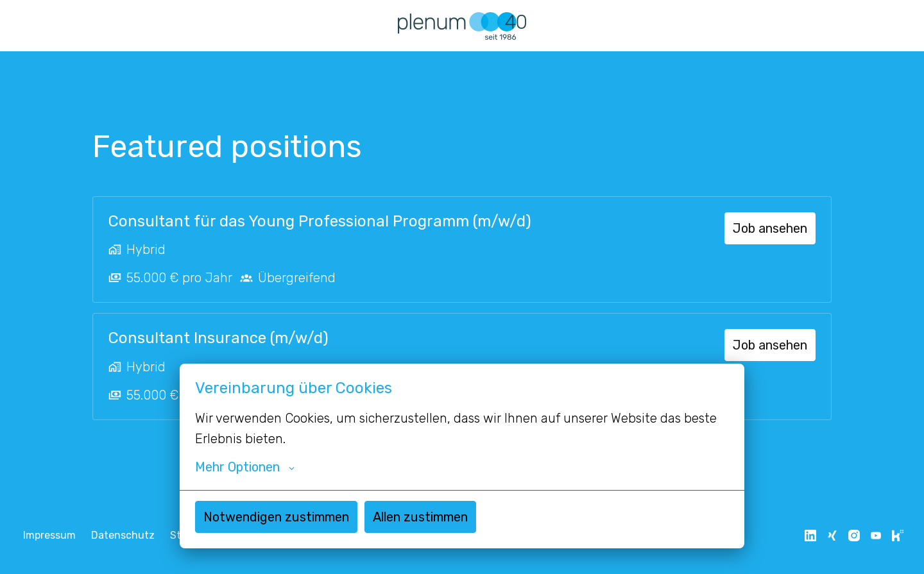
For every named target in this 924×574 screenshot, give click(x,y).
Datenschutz (123, 535)
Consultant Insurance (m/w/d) (218, 338)
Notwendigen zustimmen (276, 517)
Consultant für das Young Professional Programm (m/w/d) (320, 221)
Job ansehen (770, 228)
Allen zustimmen (420, 517)
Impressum (49, 535)
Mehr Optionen (245, 467)
